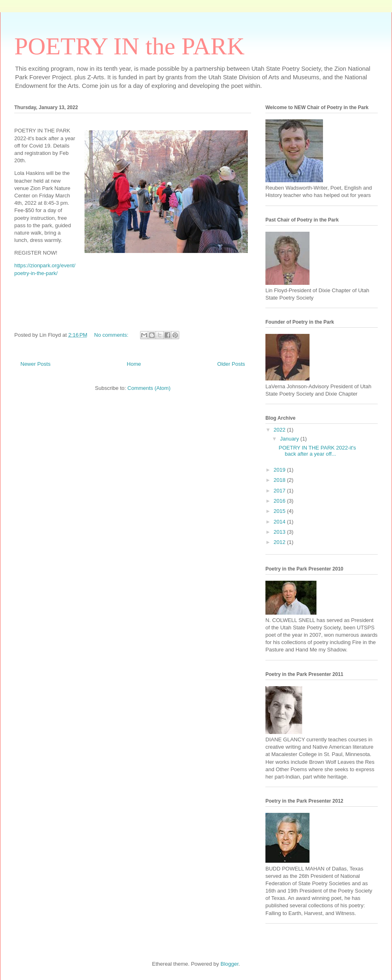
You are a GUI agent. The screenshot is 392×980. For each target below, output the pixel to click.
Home (134, 364)
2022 (280, 430)
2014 (280, 522)
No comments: (112, 335)
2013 (280, 532)
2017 (280, 491)
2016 (280, 501)
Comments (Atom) (149, 388)
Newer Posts (36, 364)
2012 (280, 542)
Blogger (229, 964)
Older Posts (231, 364)
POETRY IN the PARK (129, 46)
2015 (280, 511)
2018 (280, 480)
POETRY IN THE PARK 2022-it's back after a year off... (317, 451)
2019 (280, 470)
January (290, 439)
